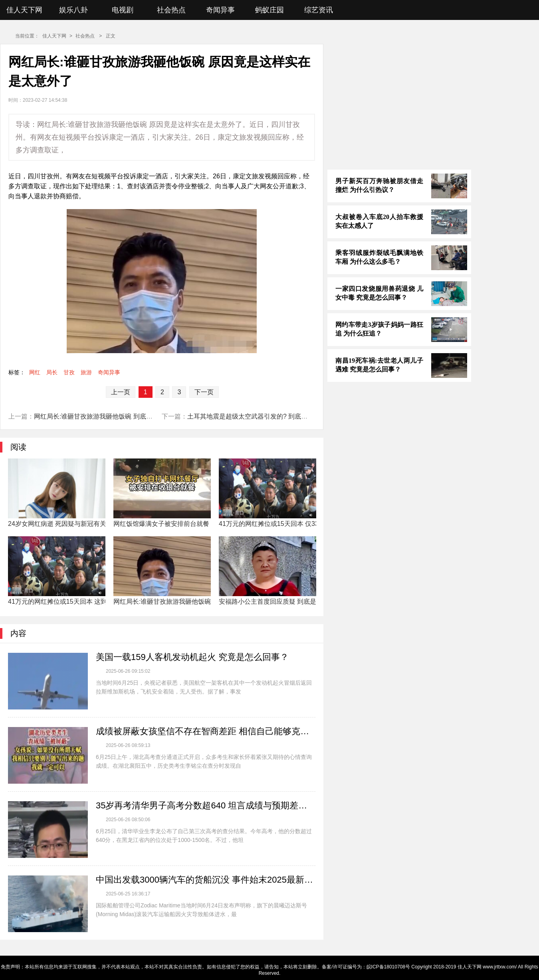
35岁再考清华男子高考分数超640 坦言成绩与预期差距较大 (206, 805)
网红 (35, 372)
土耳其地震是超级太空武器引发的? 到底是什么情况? (262, 416)
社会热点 (171, 10)
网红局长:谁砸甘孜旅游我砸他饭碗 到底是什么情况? (108, 416)
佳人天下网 (24, 10)
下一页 (204, 392)
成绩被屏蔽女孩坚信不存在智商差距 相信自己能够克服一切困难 (206, 731)
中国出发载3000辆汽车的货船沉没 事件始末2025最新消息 (206, 880)
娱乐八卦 (73, 10)
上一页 (121, 392)
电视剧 (123, 10)
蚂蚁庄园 (269, 10)
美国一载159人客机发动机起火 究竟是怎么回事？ (192, 657)
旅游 (86, 372)
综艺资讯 (319, 10)
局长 (52, 372)
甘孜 (69, 372)
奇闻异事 (220, 10)
